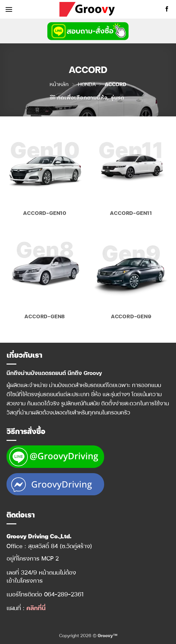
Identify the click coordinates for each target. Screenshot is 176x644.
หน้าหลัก (59, 84)
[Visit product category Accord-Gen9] (131, 278)
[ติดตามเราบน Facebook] (167, 9)
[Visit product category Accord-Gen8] (45, 278)
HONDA (87, 84)
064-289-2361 (64, 594)
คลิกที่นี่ (36, 608)
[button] (9, 9)
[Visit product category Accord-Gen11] (131, 175)
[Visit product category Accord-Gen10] (45, 175)
